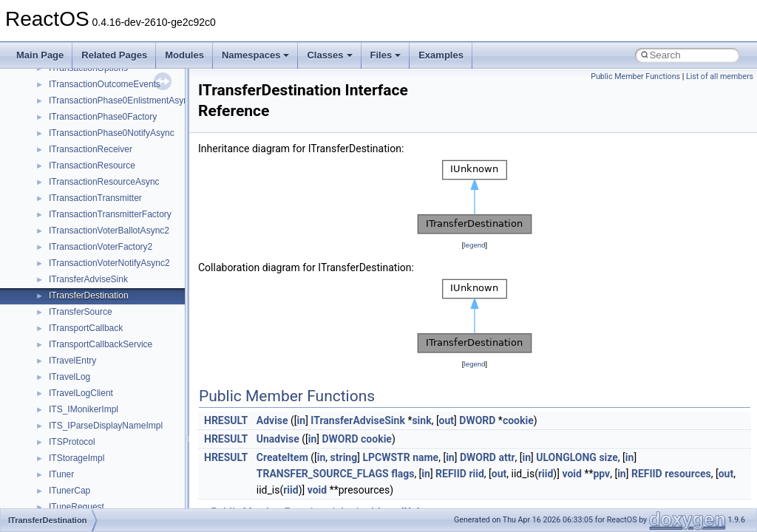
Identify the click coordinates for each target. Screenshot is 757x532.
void (571, 474)
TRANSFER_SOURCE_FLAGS (323, 474)
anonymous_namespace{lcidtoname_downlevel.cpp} (152, 336)
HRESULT (226, 420)
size (608, 457)
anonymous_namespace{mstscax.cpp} (125, 352)
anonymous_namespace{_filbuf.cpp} (120, 206)
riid (476, 474)
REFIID (451, 474)
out (447, 420)
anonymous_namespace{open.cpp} (118, 369)
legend (474, 245)
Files (386, 55)
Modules (184, 55)
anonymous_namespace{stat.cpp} (116, 417)
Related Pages (114, 55)
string (344, 457)
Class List (56, 125)
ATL (57, 499)
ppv (601, 474)
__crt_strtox (72, 174)
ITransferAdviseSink (358, 420)
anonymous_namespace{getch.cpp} (119, 304)
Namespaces (256, 55)
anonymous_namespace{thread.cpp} (121, 434)
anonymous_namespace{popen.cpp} (121, 385)
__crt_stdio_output (85, 157)
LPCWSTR (386, 457)
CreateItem (282, 457)
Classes (329, 55)
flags (403, 474)
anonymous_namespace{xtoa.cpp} (117, 482)
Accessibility (73, 190)
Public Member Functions (635, 76)
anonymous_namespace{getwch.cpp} (122, 320)
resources (688, 474)
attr (506, 457)
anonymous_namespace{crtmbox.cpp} (124, 255)
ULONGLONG (566, 457)
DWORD (477, 420)
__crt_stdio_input (82, 141)
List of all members (720, 76)
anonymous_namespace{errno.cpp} (119, 271)
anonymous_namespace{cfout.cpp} (118, 239)
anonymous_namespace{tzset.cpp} (118, 450)
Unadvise (278, 439)
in (302, 420)
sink (421, 420)
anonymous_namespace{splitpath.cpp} (125, 401)
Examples (441, 55)
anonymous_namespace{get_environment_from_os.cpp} (160, 287)
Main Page (40, 55)
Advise (272, 420)
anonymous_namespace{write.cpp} (118, 466)
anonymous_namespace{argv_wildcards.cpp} (138, 222)
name (425, 457)
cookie (518, 420)
